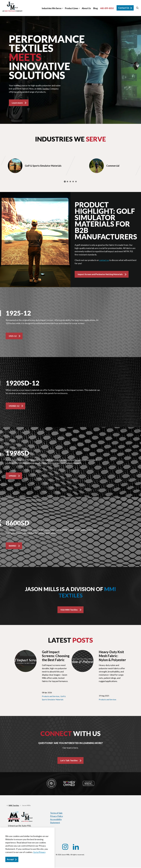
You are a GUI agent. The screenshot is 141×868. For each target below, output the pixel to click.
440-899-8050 (107, 8)
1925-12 (13, 336)
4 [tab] (73, 182)
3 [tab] (70, 182)
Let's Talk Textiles (69, 761)
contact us (104, 260)
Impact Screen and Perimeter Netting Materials (100, 274)
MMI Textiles (43, 89)
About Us (86, 8)
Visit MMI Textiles (69, 610)
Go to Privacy (39, 852)
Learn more (17, 103)
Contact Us (125, 8)
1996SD (12, 476)
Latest (70, 640)
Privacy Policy (57, 816)
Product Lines (72, 8)
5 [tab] (76, 182)
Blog (96, 8)
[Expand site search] (137, 8)
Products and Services (51, 697)
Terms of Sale (56, 813)
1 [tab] (65, 182)
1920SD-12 (14, 406)
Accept (12, 859)
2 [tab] (67, 182)
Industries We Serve (52, 8)
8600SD (12, 546)
